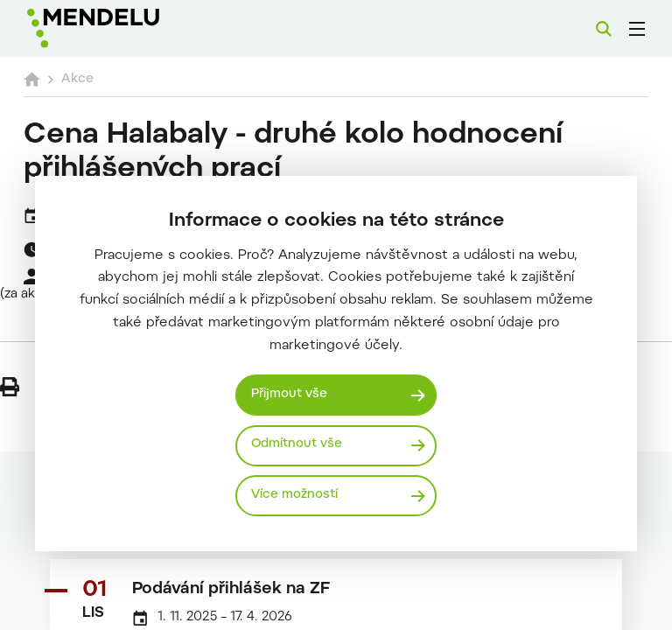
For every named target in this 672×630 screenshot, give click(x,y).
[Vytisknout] (10, 387)
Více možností (296, 495)
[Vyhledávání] (604, 29)
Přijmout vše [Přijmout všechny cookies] (291, 393)
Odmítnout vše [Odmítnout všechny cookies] (299, 444)
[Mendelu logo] (120, 28)
